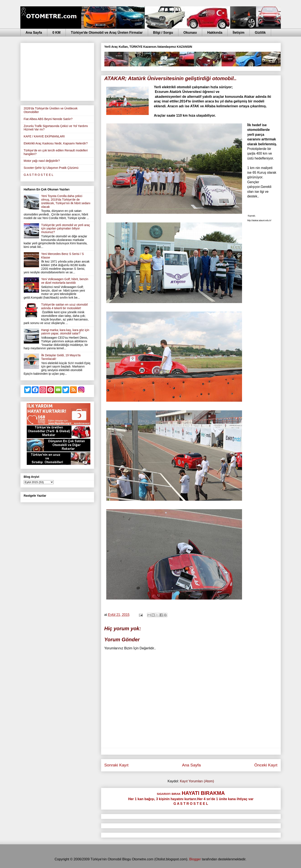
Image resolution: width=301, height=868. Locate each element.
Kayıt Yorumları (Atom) (197, 781)
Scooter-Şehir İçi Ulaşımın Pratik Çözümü (51, 168)
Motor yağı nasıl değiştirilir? (42, 161)
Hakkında (215, 33)
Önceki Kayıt (266, 765)
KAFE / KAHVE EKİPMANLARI (44, 136)
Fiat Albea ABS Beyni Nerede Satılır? (48, 119)
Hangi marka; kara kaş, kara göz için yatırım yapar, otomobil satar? (65, 332)
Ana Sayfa (34, 33)
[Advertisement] (57, 71)
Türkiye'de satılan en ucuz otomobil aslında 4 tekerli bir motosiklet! (64, 306)
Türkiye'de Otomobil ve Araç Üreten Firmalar (107, 33)
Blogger (195, 859)
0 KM (56, 33)
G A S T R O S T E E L (39, 175)
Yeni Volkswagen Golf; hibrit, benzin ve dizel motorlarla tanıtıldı (65, 281)
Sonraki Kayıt (116, 765)
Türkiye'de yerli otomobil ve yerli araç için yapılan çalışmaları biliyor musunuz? (66, 229)
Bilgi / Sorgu (163, 33)
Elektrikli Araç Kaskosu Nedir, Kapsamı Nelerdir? (56, 143)
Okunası (190, 33)
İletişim (239, 33)
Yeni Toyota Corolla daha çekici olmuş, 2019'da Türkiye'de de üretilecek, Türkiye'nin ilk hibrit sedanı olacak (66, 201)
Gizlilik (260, 33)
